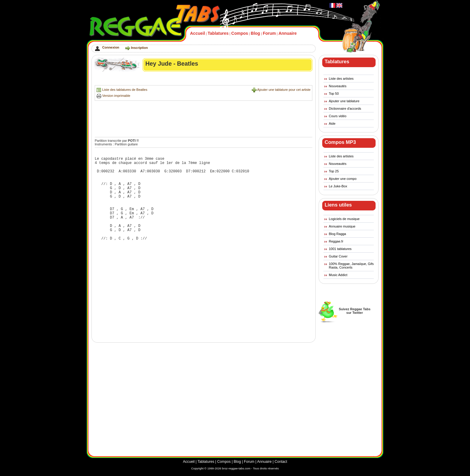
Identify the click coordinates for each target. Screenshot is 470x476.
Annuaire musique (342, 226)
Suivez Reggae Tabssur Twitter (355, 311)
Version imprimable (116, 96)
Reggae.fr (336, 241)
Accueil (198, 33)
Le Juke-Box (338, 186)
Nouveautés (338, 86)
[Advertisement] (204, 80)
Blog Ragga (338, 234)
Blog (256, 33)
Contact (281, 462)
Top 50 (334, 94)
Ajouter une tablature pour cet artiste (284, 90)
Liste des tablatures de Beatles (125, 90)
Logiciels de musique (344, 219)
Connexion (111, 47)
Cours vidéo (338, 116)
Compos (240, 33)
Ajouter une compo (343, 179)
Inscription (139, 48)
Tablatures (218, 33)
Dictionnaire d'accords (345, 109)
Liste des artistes (341, 79)
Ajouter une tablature (344, 101)
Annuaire (288, 33)
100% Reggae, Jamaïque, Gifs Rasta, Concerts (351, 266)
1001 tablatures (340, 249)
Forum (269, 33)
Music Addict (338, 275)
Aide (332, 123)
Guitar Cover (338, 256)
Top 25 (334, 171)
